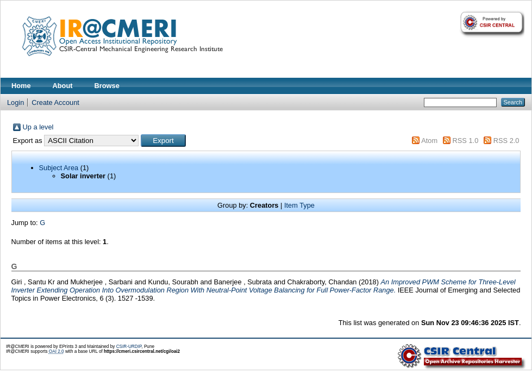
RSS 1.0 (466, 141)
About (63, 86)
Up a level (38, 127)
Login (15, 102)
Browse (107, 86)
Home (21, 86)
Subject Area (59, 168)
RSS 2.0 (506, 141)
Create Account (55, 102)
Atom (429, 141)
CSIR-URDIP (129, 347)
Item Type (299, 205)
